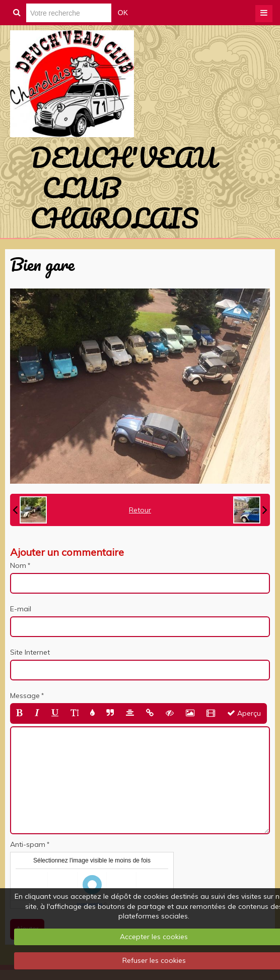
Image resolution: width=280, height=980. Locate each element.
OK (123, 13)
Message (25, 696)
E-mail (21, 609)
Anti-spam (28, 844)
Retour (140, 510)
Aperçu (244, 713)
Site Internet (30, 652)
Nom (18, 565)
